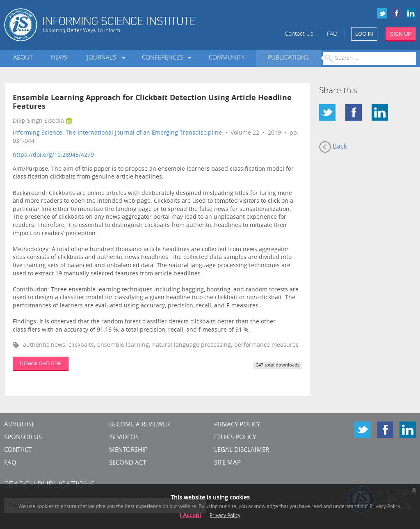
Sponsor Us (23, 438)
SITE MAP (227, 463)
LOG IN (364, 34)
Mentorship (128, 450)
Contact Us (299, 34)
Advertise (19, 425)
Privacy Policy (237, 425)
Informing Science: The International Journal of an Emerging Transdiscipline (117, 133)
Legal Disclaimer (242, 450)
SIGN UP (401, 34)
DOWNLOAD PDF (41, 364)
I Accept (191, 516)
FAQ (332, 34)
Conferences (164, 58)
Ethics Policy (235, 438)
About (23, 58)
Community (227, 58)
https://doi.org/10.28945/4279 (53, 155)
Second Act (128, 463)
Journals (103, 58)
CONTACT (18, 450)
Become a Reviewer (139, 425)
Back (333, 147)
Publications (288, 58)
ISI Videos (124, 438)
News (59, 58)
